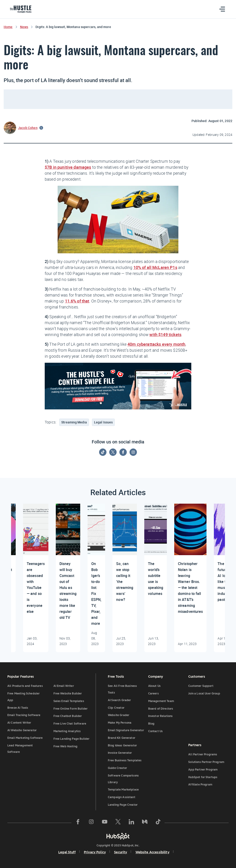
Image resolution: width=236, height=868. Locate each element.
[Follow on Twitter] (113, 452)
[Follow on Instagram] (133, 452)
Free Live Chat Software (70, 724)
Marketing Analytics (67, 731)
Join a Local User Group (204, 694)
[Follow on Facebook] (123, 452)
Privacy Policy (95, 852)
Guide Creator (117, 768)
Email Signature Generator (126, 730)
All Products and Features (25, 686)
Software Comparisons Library (123, 779)
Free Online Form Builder (71, 709)
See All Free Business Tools (122, 689)
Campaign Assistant (122, 797)
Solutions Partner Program (206, 762)
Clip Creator (116, 708)
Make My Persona (120, 723)
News (24, 27)
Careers (153, 694)
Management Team (161, 701)
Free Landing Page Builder (72, 739)
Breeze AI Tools (18, 708)
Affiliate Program (200, 785)
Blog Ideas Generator (122, 745)
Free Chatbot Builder (68, 716)
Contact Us (156, 731)
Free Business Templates (125, 760)
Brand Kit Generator (122, 738)
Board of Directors (161, 709)
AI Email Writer (64, 686)
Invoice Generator (120, 753)
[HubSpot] (118, 836)
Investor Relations (161, 716)
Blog (151, 724)
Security (121, 852)
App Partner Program (203, 770)
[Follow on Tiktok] (103, 452)
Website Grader (119, 715)
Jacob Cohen (28, 128)
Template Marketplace (123, 790)
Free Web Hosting (65, 746)
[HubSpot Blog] (22, 9)
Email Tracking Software (24, 715)
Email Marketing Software (25, 738)
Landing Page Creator (123, 805)
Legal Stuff (67, 852)
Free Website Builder (68, 694)
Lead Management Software (20, 749)
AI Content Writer (19, 723)
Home (8, 27)
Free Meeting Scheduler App (24, 697)
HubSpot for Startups (203, 777)
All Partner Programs (203, 754)
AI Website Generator (22, 730)
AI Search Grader (119, 700)
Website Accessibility (152, 852)
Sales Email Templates (69, 701)
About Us (154, 686)
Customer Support (201, 686)
